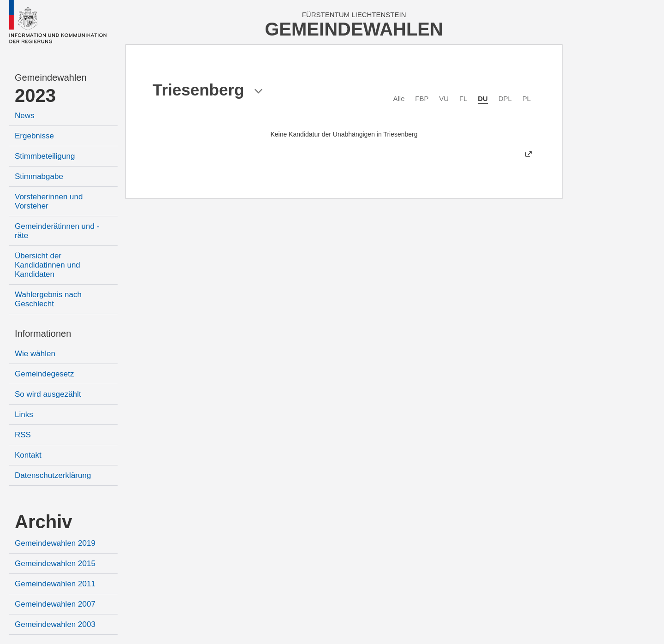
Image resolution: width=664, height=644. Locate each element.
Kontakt (28, 455)
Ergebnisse (34, 136)
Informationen (43, 334)
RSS (23, 435)
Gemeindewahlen (51, 78)
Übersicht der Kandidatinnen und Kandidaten (47, 265)
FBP (422, 98)
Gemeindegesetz (44, 374)
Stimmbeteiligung (45, 156)
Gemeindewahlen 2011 (55, 584)
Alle (399, 98)
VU (444, 98)
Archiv (44, 522)
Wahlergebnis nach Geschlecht (48, 299)
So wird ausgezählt (48, 394)
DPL (505, 98)
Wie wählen (35, 354)
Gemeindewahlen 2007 (55, 604)
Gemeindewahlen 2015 (55, 563)
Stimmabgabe (39, 176)
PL (527, 98)
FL (463, 98)
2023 (35, 95)
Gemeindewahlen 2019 (55, 543)
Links (24, 414)
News (25, 116)
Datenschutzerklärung (53, 475)
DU (483, 98)
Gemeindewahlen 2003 (55, 624)
